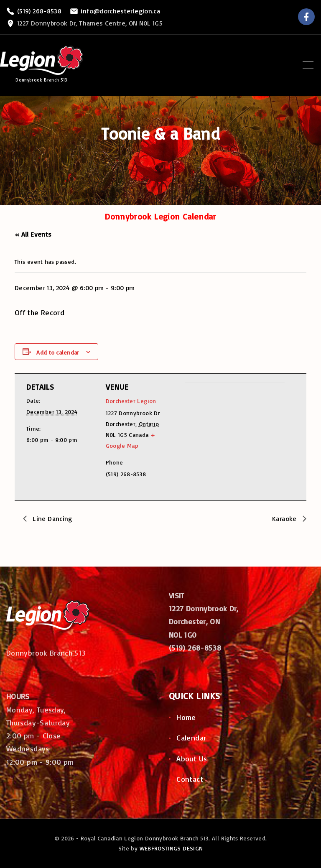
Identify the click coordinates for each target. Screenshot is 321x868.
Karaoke (285, 518)
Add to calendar (58, 352)
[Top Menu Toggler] (308, 65)
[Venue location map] (229, 440)
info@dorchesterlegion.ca (120, 11)
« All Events (33, 234)
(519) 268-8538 (39, 11)
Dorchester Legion (131, 401)
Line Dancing (52, 518)
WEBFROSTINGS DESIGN (171, 848)
